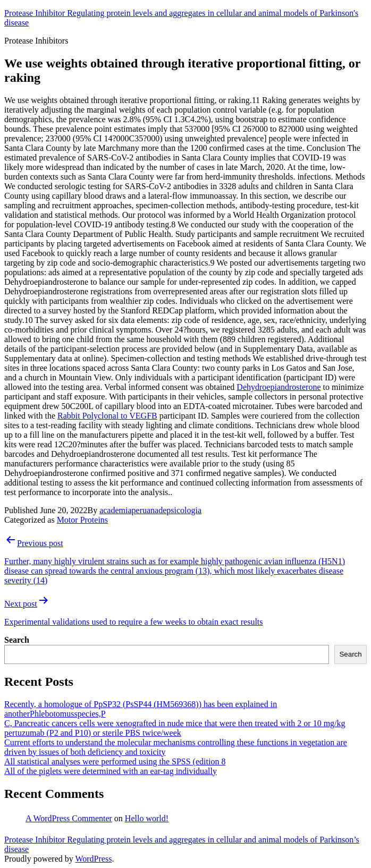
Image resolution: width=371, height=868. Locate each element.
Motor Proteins (82, 520)
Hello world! (147, 818)
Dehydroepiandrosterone (279, 387)
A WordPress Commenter (69, 818)
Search (17, 640)
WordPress (93, 859)
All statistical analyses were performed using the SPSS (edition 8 (115, 761)
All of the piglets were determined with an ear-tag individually (111, 771)
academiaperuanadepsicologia (150, 510)
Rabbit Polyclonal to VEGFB (107, 416)
